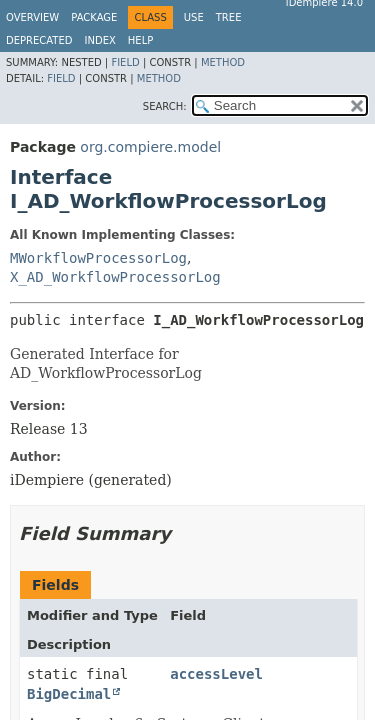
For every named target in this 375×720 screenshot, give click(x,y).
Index (100, 40)
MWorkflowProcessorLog (98, 258)
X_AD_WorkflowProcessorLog (115, 277)
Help (140, 40)
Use (194, 17)
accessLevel (216, 674)
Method (223, 62)
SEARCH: (165, 106)
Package (94, 17)
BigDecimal (69, 694)
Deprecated (39, 40)
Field (125, 62)
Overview (32, 17)
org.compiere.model (150, 147)
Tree (229, 17)
